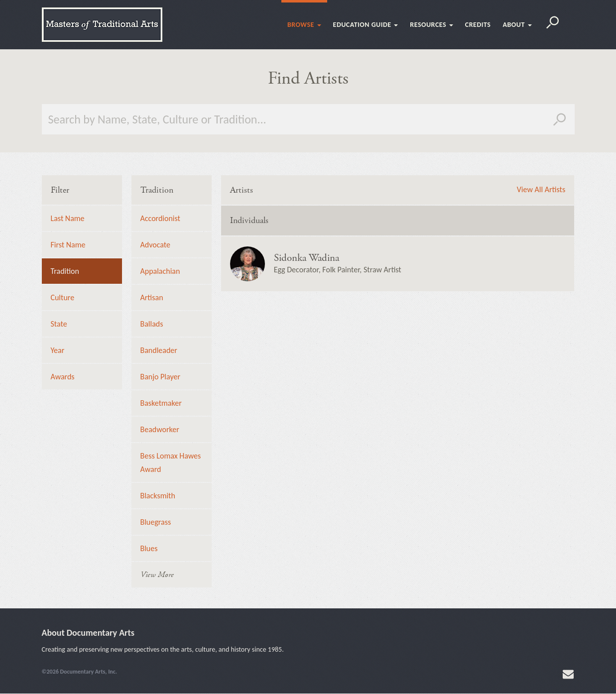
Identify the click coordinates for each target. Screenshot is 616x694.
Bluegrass (156, 522)
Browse (304, 25)
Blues (149, 548)
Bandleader (159, 350)
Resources (431, 25)
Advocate (155, 245)
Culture (63, 297)
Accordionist (160, 218)
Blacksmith (158, 496)
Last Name (68, 218)
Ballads (152, 324)
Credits (478, 25)
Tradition (65, 271)
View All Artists (541, 190)
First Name (68, 245)
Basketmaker (161, 403)
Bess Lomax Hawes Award (171, 463)
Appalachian (160, 271)
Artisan (152, 297)
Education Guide (366, 25)
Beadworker (160, 429)
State (59, 324)
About (517, 25)
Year (58, 350)
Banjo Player (161, 377)
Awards (63, 377)
